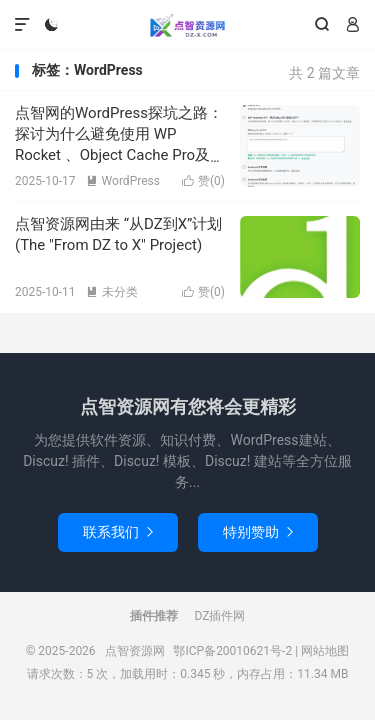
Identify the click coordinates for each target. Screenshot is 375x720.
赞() (203, 181)
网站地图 (325, 651)
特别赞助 (258, 532)
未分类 (112, 292)
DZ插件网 (220, 616)
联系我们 (118, 532)
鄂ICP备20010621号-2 (232, 651)
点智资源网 (187, 25)
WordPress (123, 181)
